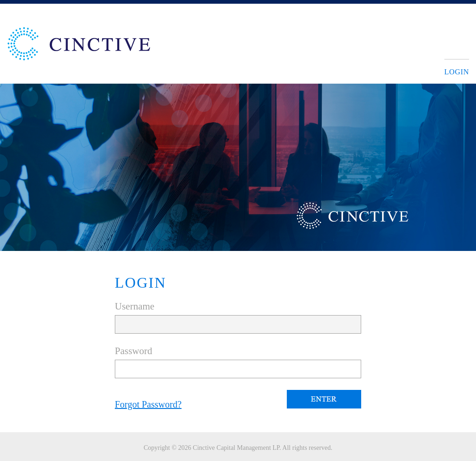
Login (457, 72)
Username (135, 306)
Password (134, 351)
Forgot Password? (148, 404)
